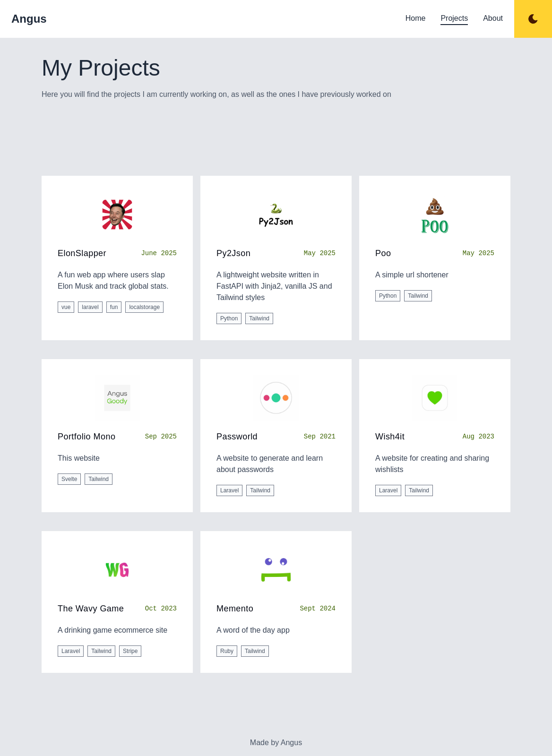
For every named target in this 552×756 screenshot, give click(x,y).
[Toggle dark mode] (533, 19)
